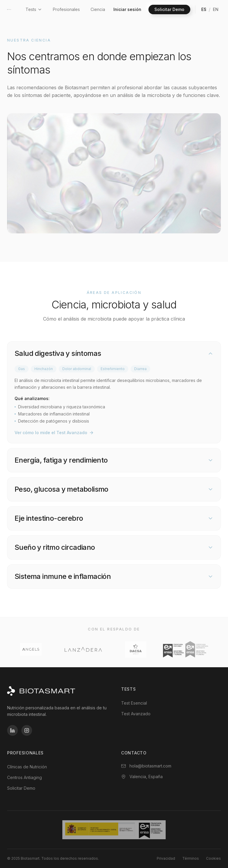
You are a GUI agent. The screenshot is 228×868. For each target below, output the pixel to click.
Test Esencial (134, 703)
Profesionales (66, 9)
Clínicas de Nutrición (27, 767)
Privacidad (166, 858)
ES (204, 9)
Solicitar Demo (169, 9)
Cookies (213, 858)
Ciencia (98, 9)
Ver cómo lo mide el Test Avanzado (54, 433)
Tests (34, 9)
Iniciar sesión (127, 9)
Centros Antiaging (24, 777)
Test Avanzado (136, 714)
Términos (191, 858)
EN (216, 9)
